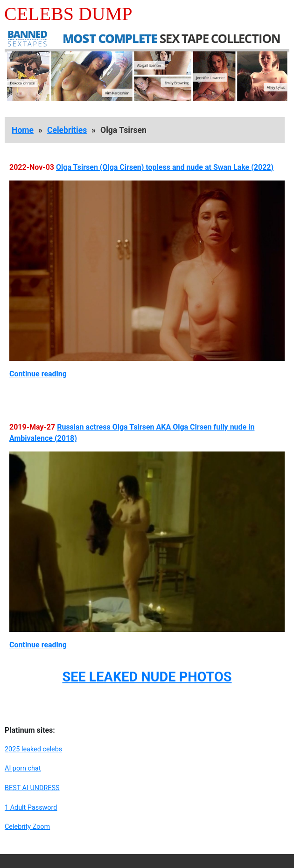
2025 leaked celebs (33, 749)
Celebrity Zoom (27, 827)
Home (23, 130)
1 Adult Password (31, 808)
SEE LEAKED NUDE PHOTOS (147, 677)
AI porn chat (23, 768)
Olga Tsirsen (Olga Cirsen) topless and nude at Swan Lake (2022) (165, 167)
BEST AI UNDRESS (32, 788)
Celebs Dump (68, 14)
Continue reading (38, 374)
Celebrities (67, 130)
